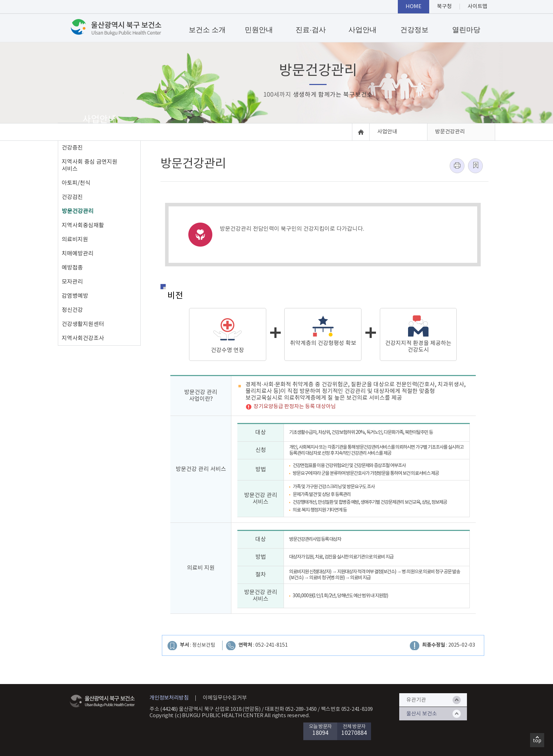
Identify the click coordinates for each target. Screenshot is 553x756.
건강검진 (72, 197)
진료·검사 (311, 30)
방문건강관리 (78, 211)
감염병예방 (75, 296)
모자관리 (72, 282)
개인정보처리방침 (169, 698)
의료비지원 (75, 240)
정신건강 (72, 310)
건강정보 (414, 30)
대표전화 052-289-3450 (291, 709)
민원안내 (259, 30)
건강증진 (72, 148)
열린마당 (466, 30)
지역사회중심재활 (83, 225)
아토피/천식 (76, 183)
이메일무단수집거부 (225, 698)
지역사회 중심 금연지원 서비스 (90, 165)
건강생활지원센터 (83, 324)
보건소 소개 (207, 30)
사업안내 (363, 30)
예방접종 (72, 268)
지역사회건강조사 (83, 338)
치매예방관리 (78, 254)
